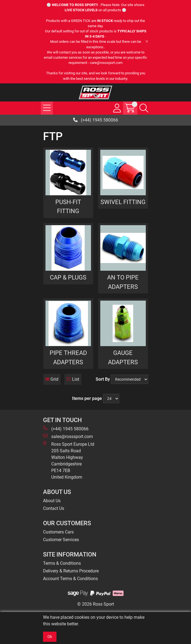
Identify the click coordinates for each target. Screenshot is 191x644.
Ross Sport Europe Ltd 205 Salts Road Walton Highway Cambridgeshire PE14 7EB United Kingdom (69, 460)
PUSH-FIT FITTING (68, 207)
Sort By (103, 379)
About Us (52, 501)
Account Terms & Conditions (70, 579)
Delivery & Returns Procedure (71, 571)
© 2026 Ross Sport (96, 604)
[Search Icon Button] (144, 108)
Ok (50, 637)
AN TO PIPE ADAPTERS (123, 282)
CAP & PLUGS (68, 277)
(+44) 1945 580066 (96, 120)
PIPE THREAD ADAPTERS (68, 357)
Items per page (87, 398)
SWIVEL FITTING (123, 202)
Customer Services (61, 540)
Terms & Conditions (62, 563)
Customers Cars (58, 532)
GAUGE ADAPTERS (123, 357)
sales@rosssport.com (68, 436)
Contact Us (54, 508)
